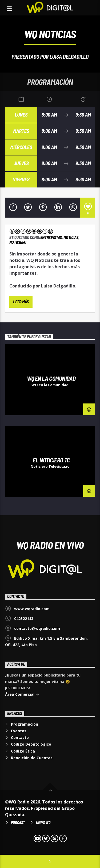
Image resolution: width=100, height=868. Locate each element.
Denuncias (17, 350)
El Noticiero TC (51, 460)
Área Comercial (22, 695)
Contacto (20, 737)
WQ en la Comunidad (51, 378)
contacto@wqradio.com (37, 628)
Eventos (19, 731)
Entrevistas (51, 237)
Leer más (21, 301)
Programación (25, 724)
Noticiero (18, 242)
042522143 (24, 619)
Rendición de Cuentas (32, 758)
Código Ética (23, 751)
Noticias (71, 237)
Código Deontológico (31, 744)
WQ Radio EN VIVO (50, 545)
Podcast (18, 823)
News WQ (43, 823)
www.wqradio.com (32, 609)
